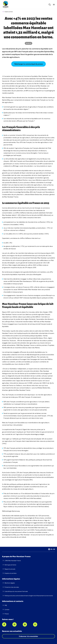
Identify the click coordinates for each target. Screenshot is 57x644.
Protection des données (12, 587)
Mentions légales (10, 583)
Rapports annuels (10, 569)
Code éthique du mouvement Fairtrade (16, 591)
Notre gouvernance (10, 565)
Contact (7, 609)
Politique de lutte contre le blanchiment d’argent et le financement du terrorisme (29, 596)
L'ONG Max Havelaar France (13, 561)
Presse (7, 614)
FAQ (6, 605)
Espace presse (9, 12)
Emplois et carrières (11, 573)
